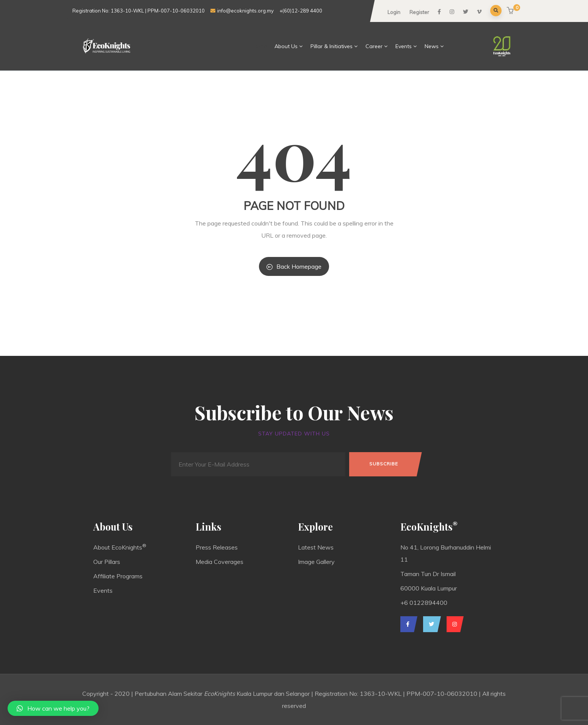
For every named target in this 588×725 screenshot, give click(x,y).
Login (394, 12)
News (434, 46)
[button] (511, 11)
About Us (289, 46)
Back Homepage (294, 266)
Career (377, 46)
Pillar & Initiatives (334, 46)
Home (259, 46)
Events (406, 46)
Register (419, 12)
